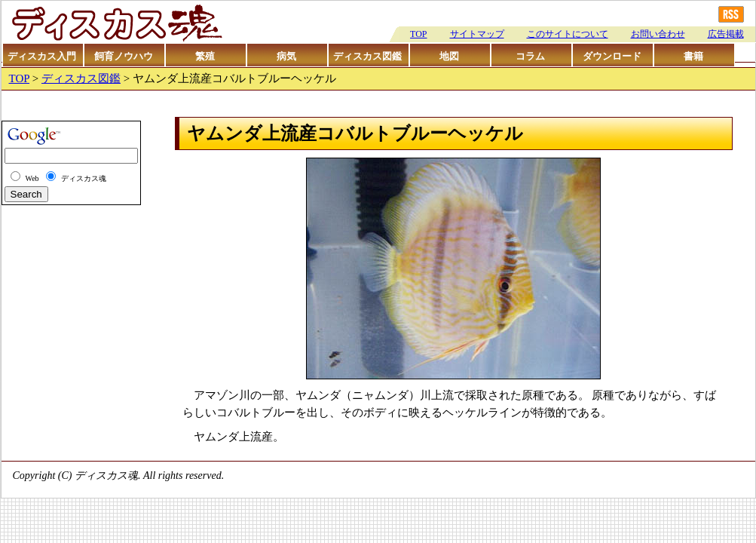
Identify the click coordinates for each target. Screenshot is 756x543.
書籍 (693, 56)
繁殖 (205, 56)
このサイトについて (568, 34)
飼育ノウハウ (124, 56)
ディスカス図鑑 (367, 56)
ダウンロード (612, 56)
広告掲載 (726, 34)
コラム (530, 56)
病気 (286, 56)
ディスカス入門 (42, 56)
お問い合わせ (658, 34)
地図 (449, 56)
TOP (418, 34)
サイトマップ (477, 34)
